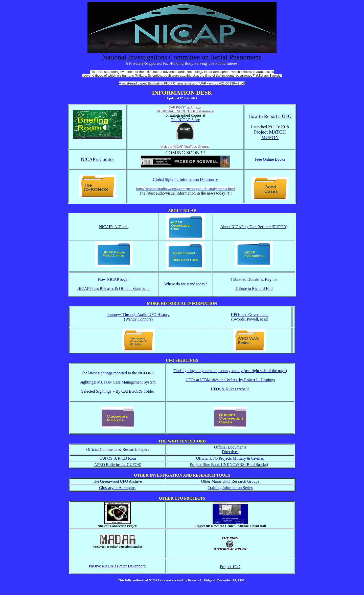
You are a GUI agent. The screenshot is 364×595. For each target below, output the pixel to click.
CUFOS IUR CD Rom (118, 458)
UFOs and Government (250, 315)
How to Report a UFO (270, 116)
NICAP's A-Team (114, 227)
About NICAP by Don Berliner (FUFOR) (254, 227)
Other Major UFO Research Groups (230, 481)
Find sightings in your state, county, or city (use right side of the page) (230, 371)
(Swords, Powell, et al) (250, 319)
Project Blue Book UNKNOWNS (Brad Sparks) (229, 465)
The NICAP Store (186, 120)
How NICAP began (114, 279)
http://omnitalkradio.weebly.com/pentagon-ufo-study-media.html (185, 189)
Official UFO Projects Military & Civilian (230, 458)
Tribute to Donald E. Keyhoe (254, 279)
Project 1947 (230, 567)
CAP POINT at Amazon (185, 107)
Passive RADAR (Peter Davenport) (117, 566)
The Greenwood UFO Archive (117, 481)
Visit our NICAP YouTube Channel (185, 147)
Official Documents (230, 447)
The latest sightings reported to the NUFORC (118, 373)
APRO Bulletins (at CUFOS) (118, 465)
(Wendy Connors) (138, 319)
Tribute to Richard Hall (254, 289)
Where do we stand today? (186, 284)
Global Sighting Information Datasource (186, 179)
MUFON (270, 137)
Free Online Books (270, 159)
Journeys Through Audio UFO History (138, 315)
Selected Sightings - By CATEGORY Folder (118, 391)
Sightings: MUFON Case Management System (118, 382)
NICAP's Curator (98, 159)
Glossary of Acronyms (117, 488)
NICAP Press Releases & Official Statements (114, 289)
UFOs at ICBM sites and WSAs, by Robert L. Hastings (230, 380)
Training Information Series (230, 488)
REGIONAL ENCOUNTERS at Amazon (185, 111)
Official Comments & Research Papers (118, 449)
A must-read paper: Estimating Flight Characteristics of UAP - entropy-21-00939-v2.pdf (182, 83)
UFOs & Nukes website (230, 389)
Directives (230, 452)
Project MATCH (270, 132)
